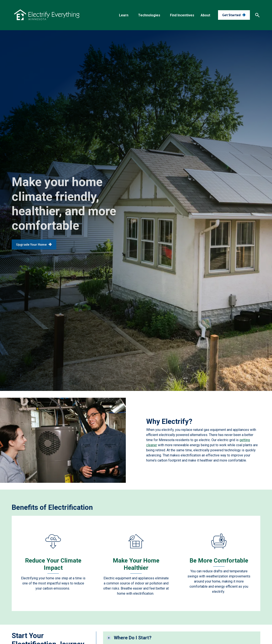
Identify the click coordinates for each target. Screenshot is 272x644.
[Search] (257, 15)
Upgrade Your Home (31, 251)
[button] (125, 15)
